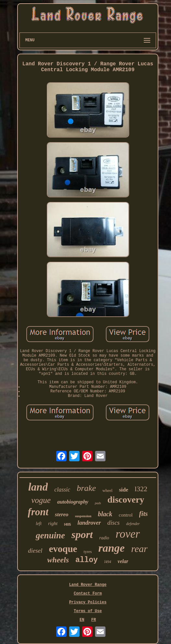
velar (123, 561)
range (111, 548)
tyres (88, 552)
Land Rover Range (88, 585)
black (105, 514)
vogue (41, 500)
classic (62, 490)
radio (104, 538)
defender (133, 524)
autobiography (73, 502)
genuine (50, 535)
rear (139, 549)
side (124, 490)
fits (144, 514)
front (38, 512)
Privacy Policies (88, 602)
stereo (62, 514)
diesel (35, 551)
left (39, 524)
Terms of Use (88, 611)
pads (98, 503)
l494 (108, 562)
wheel (108, 490)
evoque (63, 549)
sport (82, 534)
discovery (126, 499)
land (38, 487)
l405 (67, 524)
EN (82, 620)
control (126, 515)
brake (86, 488)
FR (93, 620)
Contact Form (88, 594)
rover (128, 534)
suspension (83, 516)
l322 (141, 489)
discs (114, 523)
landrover (89, 523)
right (53, 523)
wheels (58, 560)
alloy (86, 560)
